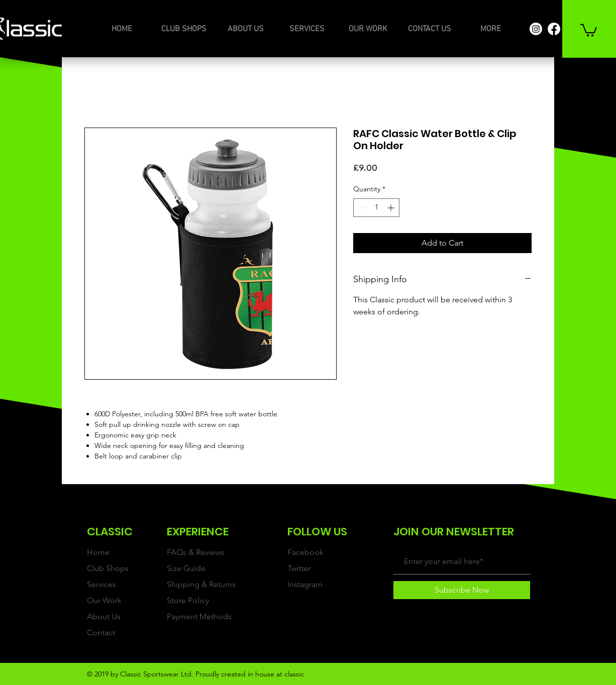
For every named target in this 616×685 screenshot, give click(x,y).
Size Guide (186, 568)
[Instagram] (536, 29)
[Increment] (392, 208)
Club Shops (108, 568)
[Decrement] (361, 208)
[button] (589, 30)
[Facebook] (554, 29)
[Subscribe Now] (462, 590)
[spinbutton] (376, 208)
